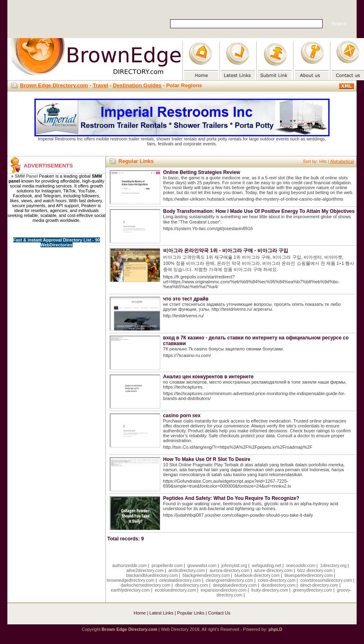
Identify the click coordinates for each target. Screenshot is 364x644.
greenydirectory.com (312, 590)
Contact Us (219, 613)
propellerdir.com (167, 565)
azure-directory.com (273, 570)
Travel (100, 85)
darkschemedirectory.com (145, 585)
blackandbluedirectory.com (152, 575)
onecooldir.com (301, 565)
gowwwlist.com (202, 565)
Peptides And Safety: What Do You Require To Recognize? (231, 498)
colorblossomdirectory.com (326, 580)
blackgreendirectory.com (206, 575)
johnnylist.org (234, 565)
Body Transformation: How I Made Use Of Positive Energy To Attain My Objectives (259, 211)
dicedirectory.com (279, 585)
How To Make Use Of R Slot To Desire (207, 459)
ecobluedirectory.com (175, 590)
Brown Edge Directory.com (54, 85)
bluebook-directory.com (257, 575)
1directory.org (333, 565)
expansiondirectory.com (224, 590)
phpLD (275, 629)
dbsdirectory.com (191, 585)
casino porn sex (182, 416)
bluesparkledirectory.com (309, 575)
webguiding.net (266, 565)
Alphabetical (342, 161)
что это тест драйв (186, 299)
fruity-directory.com (270, 590)
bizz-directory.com (315, 570)
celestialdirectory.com (180, 580)
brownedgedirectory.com (131, 580)
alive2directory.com (145, 570)
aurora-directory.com (230, 570)
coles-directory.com (277, 580)
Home (140, 613)
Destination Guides (137, 85)
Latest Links (161, 613)
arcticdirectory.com (187, 570)
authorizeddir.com (130, 565)
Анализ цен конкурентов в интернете (208, 377)
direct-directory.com (319, 585)
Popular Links (191, 613)
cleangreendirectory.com (230, 580)
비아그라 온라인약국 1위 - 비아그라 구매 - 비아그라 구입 (226, 251)
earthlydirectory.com (131, 590)
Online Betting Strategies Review (202, 172)
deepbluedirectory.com (235, 585)
